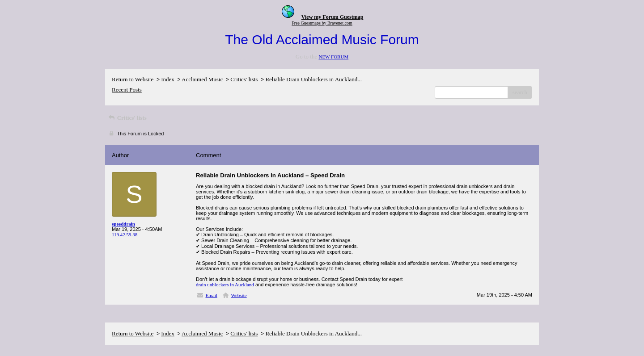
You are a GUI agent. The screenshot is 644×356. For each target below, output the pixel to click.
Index (168, 79)
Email (212, 295)
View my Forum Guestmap (333, 17)
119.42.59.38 (125, 235)
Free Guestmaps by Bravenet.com (322, 23)
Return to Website (133, 79)
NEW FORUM (333, 57)
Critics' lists (244, 79)
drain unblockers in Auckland (225, 285)
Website (239, 295)
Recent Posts (127, 90)
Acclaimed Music (202, 79)
